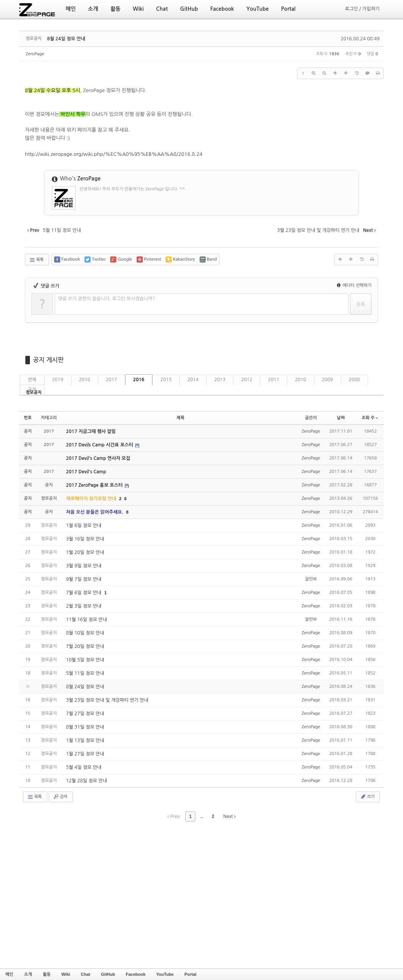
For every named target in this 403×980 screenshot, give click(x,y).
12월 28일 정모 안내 (87, 781)
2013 (220, 380)
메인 (9, 974)
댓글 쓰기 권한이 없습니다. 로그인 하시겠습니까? (107, 299)
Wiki (66, 974)
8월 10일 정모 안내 (85, 633)
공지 (32, 390)
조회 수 (370, 418)
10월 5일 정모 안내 (85, 660)
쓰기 (367, 797)
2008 (354, 380)
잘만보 (311, 579)
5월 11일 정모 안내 (85, 673)
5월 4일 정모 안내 (84, 767)
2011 (273, 380)
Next (230, 816)
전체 (32, 380)
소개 (28, 974)
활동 (47, 974)
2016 (139, 380)
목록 (36, 260)
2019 (58, 380)
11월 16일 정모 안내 (87, 620)
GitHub (108, 974)
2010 (300, 380)
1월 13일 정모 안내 (85, 740)
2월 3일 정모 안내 (84, 606)
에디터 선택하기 (354, 285)
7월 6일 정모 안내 (84, 593)
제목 (181, 418)
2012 (247, 380)
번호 (28, 418)
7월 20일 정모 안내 (85, 646)
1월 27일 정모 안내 (85, 754)
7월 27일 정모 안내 (85, 714)
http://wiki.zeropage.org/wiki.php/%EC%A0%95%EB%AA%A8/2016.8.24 (114, 154)
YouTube (165, 974)
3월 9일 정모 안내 (84, 566)
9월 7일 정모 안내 (84, 579)
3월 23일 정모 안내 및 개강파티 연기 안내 (107, 700)
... (201, 816)
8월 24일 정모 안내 (66, 39)
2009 (328, 380)
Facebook (136, 974)
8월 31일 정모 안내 (85, 727)
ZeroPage (35, 54)
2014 (193, 380)
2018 (85, 380)
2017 (111, 380)
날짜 (341, 418)
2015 (166, 380)
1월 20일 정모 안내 (85, 552)
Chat (86, 974)
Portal (190, 974)
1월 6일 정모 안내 (84, 526)
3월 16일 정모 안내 (85, 539)
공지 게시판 (48, 360)
